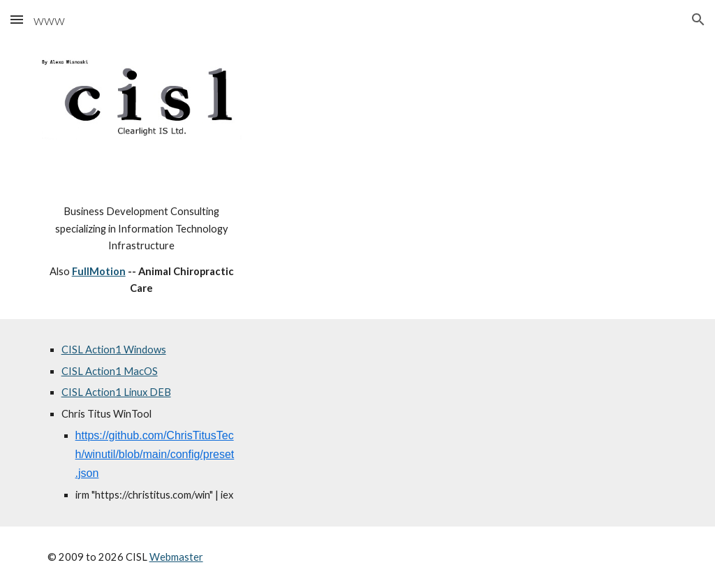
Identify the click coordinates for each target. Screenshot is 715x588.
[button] (17, 19)
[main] (142, 250)
